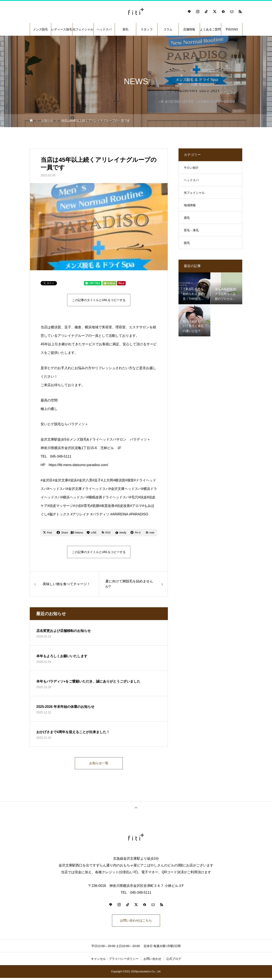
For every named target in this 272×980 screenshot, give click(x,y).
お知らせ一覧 (99, 764)
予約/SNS (232, 29)
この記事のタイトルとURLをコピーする (99, 300)
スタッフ (147, 29)
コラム (168, 29)
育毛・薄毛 (191, 230)
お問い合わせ (152, 961)
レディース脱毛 (62, 29)
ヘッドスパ (104, 29)
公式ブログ (174, 961)
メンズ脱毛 (40, 29)
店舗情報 (189, 29)
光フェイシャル (83, 29)
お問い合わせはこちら (136, 922)
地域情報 (190, 205)
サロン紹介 (191, 168)
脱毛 (187, 243)
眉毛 (125, 29)
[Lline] (92, 533)
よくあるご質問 (210, 29)
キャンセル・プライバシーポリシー (115, 961)
